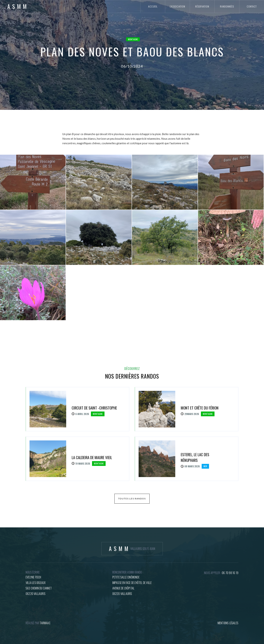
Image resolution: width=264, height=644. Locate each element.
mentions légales (228, 623)
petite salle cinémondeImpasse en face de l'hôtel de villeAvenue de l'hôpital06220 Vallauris (132, 585)
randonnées (227, 6)
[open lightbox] (33, 182)
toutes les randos (132, 499)
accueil (153, 6)
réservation (202, 6)
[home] (18, 6)
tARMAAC (45, 623)
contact (252, 6)
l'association (177, 6)
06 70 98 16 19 (230, 573)
